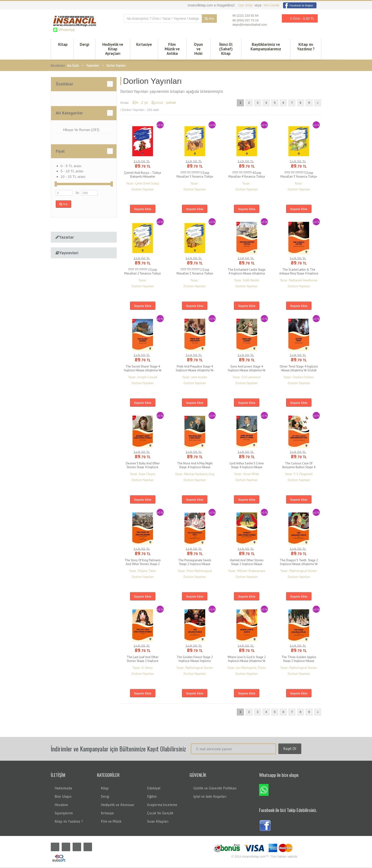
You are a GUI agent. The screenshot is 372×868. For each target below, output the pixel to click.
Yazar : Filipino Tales (143, 571)
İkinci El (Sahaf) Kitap (226, 49)
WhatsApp (66, 30)
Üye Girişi (246, 5)
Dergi (84, 45)
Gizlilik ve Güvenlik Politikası (215, 789)
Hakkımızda (63, 789)
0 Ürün (298, 18)
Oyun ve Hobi (198, 49)
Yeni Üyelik (271, 5)
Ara (209, 19)
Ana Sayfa (73, 66)
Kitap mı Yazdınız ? (306, 47)
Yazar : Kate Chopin (143, 474)
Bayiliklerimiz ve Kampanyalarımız (266, 47)
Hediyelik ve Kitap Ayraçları (113, 49)
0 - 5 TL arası (71, 166)
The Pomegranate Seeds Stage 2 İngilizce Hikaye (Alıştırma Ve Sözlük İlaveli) (195, 564)
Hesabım (61, 805)
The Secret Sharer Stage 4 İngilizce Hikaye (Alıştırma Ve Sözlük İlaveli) (143, 371)
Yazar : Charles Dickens (299, 378)
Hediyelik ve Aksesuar (118, 805)
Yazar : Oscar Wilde (247, 474)
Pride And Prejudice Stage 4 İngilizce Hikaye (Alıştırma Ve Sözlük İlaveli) (195, 371)
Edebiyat (154, 789)
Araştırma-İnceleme (162, 805)
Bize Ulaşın (63, 797)
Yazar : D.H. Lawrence (247, 378)
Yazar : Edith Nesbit (247, 281)
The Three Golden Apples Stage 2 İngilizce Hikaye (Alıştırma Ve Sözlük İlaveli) (299, 661)
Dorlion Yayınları (116, 66)
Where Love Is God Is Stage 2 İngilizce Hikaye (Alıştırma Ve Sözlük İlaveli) (247, 661)
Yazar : (195, 184)
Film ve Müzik (111, 822)
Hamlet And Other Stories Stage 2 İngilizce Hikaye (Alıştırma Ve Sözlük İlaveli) (247, 564)
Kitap (63, 45)
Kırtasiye (144, 45)
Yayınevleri (93, 66)
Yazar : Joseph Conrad (143, 378)
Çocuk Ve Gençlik (160, 814)
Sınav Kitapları (158, 822)
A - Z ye (141, 103)
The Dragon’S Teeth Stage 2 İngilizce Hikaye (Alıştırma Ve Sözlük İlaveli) (299, 564)
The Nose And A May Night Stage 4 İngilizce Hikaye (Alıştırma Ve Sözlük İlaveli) (195, 468)
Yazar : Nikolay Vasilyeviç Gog (195, 474)
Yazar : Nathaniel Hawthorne (299, 281)
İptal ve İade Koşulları (210, 797)
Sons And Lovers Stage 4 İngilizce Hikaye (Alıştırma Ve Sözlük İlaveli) (247, 371)
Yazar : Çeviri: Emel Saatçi (143, 184)
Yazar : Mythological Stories (299, 571)
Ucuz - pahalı (164, 103)
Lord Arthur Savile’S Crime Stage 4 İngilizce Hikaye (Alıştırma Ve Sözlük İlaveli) (247, 468)
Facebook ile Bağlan (298, 5)
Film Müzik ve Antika (172, 49)
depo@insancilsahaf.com (250, 25)
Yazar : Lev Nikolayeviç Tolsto (247, 668)
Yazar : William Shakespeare (247, 571)
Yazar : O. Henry (143, 668)
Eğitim (152, 797)
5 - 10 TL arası (72, 172)
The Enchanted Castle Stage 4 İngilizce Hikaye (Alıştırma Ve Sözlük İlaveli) (247, 274)
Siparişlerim (64, 814)
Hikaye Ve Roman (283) (81, 130)
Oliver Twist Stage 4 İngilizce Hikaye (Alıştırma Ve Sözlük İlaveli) (299, 371)
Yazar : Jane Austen (195, 378)
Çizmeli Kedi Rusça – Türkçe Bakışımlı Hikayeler (143, 175)
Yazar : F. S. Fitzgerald (299, 474)
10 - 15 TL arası (73, 177)
